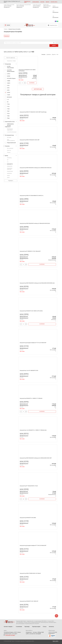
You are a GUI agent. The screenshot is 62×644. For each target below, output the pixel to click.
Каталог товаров (8, 627)
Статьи (45, 627)
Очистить (7, 36)
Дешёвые (49, 54)
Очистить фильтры (11, 58)
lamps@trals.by (36, 7)
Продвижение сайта (30, 641)
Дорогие (54, 54)
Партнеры (27, 627)
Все (57, 54)
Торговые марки (36, 627)
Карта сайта (55, 641)
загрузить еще (38, 89)
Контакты (51, 627)
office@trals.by (7, 7)
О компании (19, 627)
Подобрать (11, 181)
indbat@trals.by (19, 7)
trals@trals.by (46, 7)
